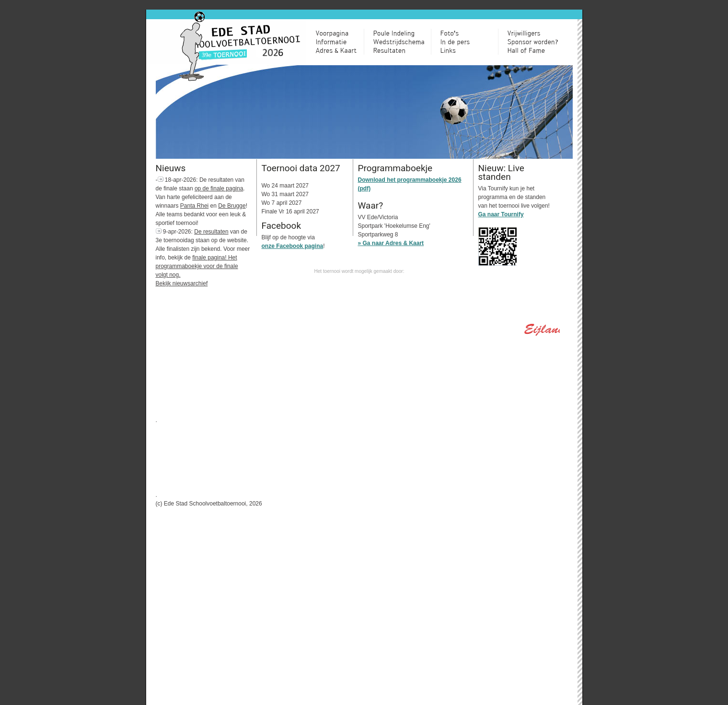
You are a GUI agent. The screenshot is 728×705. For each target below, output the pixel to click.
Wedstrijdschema (402, 42)
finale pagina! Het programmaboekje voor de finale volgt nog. (197, 266)
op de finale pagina (219, 188)
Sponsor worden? (536, 42)
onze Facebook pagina (293, 246)
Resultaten (402, 50)
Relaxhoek (469, 42)
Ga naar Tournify (501, 214)
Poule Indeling (402, 33)
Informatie (340, 42)
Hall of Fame (536, 50)
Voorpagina (340, 33)
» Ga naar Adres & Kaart (391, 243)
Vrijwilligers (536, 33)
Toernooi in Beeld (469, 33)
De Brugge (232, 206)
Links (469, 50)
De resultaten (211, 232)
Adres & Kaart (340, 50)
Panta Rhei (194, 206)
